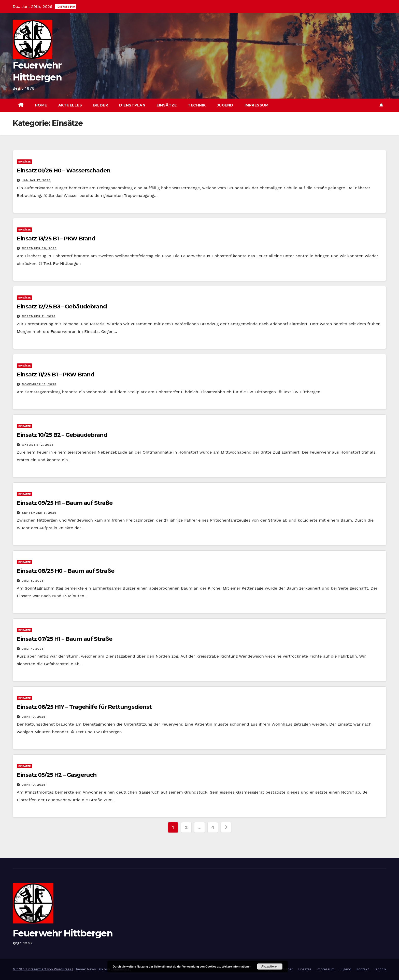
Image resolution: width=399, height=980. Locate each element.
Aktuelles (70, 105)
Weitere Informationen (236, 967)
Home (41, 105)
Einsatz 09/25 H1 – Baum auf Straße (65, 503)
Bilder (101, 105)
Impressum (257, 105)
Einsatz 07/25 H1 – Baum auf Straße (65, 639)
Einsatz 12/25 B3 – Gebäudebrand (62, 307)
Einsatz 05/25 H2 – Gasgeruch (57, 775)
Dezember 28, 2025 (39, 248)
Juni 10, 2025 (34, 717)
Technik (197, 105)
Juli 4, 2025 (33, 649)
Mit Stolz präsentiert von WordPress (42, 969)
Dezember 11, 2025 (39, 316)
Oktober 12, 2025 (38, 445)
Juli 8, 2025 (33, 581)
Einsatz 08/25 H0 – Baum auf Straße (66, 571)
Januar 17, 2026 (36, 180)
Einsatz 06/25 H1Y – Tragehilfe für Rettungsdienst (84, 707)
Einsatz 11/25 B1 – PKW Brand (56, 375)
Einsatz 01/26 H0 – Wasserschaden (64, 171)
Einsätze (167, 105)
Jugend (225, 105)
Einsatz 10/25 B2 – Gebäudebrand (62, 435)
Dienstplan (132, 105)
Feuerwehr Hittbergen (63, 933)
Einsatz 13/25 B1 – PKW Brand (56, 239)
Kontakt (362, 969)
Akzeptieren (270, 967)
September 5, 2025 (39, 513)
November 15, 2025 (39, 384)
